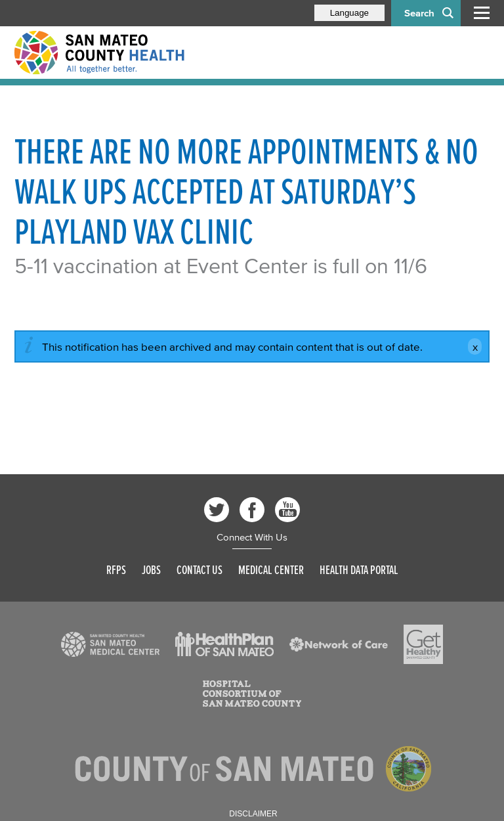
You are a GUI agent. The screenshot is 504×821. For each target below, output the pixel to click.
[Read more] (110, 644)
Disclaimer (253, 814)
